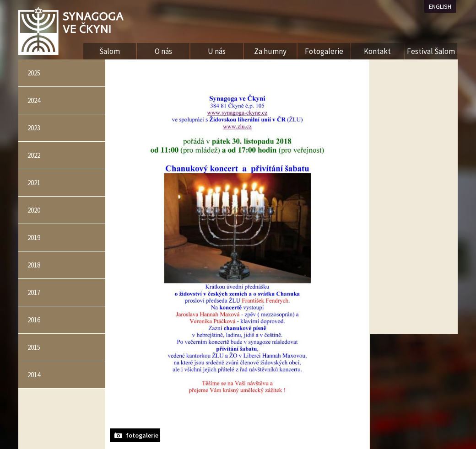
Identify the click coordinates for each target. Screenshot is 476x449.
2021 (34, 183)
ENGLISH (440, 6)
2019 (34, 238)
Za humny (270, 51)
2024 (34, 100)
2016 (34, 320)
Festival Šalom (431, 51)
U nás (217, 51)
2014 (34, 375)
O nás (163, 51)
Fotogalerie (324, 51)
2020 (34, 210)
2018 (34, 265)
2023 (34, 128)
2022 (34, 155)
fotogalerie (142, 435)
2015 (34, 347)
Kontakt (377, 51)
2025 (34, 73)
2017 (34, 292)
